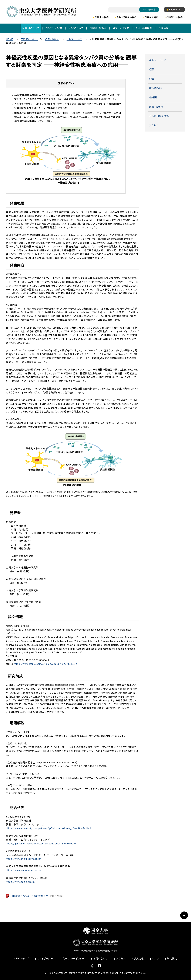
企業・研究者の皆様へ (128, 17)
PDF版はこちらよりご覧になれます (37, 896)
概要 (152, 69)
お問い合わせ (100, 959)
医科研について (29, 39)
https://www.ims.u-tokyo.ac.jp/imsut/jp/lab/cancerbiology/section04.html (48, 828)
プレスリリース (74, 39)
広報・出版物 (52, 39)
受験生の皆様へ (103, 17)
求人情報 (139, 959)
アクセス (154, 125)
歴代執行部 (155, 88)
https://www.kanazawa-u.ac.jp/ (24, 870)
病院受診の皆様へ (176, 17)
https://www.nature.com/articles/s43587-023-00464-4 (46, 664)
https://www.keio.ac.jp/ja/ (21, 882)
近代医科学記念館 (159, 116)
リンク (155, 959)
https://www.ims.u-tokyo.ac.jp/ (24, 859)
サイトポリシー (45, 959)
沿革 (152, 79)
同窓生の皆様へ (153, 17)
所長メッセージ (158, 60)
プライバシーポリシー (73, 959)
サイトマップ (22, 959)
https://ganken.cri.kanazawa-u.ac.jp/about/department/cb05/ (41, 844)
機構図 (153, 97)
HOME (10, 39)
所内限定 (172, 959)
